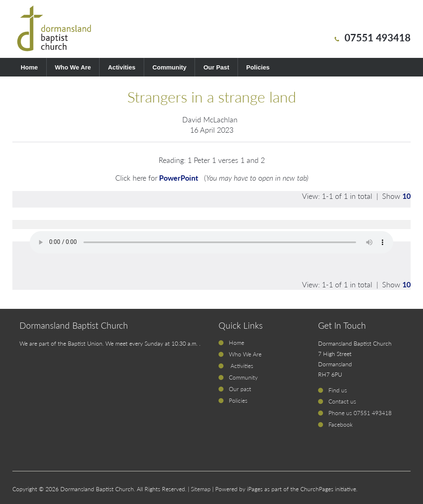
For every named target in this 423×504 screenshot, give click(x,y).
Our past (240, 389)
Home (29, 67)
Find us (338, 390)
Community (170, 67)
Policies (258, 67)
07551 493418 (378, 37)
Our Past (216, 67)
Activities (122, 67)
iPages (255, 489)
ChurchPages (317, 489)
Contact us (342, 401)
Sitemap (201, 489)
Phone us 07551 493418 (360, 413)
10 (406, 196)
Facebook (341, 424)
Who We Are (73, 67)
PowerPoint (179, 178)
